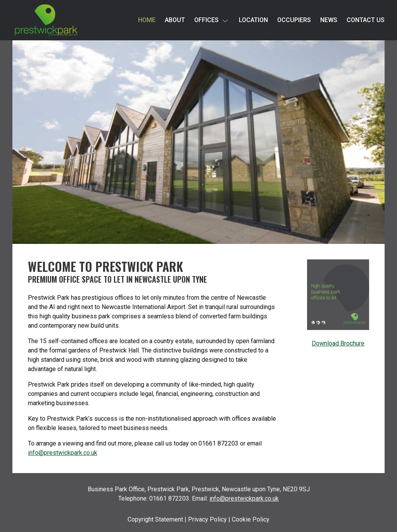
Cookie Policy (251, 519)
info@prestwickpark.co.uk (63, 453)
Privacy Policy (207, 519)
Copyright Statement (155, 519)
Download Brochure (338, 343)
